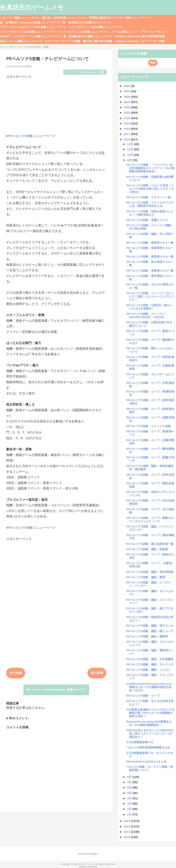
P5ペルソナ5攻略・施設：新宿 (146, 577)
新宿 (9, 293)
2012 (128, 837)
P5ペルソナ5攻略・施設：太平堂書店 (150, 659)
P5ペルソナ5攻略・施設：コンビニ (148, 670)
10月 (131, 155)
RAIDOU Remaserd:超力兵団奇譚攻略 (140, 36)
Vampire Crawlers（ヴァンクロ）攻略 (140, 41)
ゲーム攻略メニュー (125, 32)
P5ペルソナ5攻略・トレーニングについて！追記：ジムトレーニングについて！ (150, 296)
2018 (128, 129)
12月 (131, 144)
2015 (128, 821)
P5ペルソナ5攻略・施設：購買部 (147, 636)
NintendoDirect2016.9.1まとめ (146, 761)
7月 (130, 782)
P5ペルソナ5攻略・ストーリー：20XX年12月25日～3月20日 (147, 315)
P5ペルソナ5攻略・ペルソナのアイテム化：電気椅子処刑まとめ (150, 204)
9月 (130, 160)
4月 (130, 798)
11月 (131, 149)
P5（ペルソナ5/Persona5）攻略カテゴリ (56, 690)
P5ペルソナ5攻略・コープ (143, 696)
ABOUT (5, 36)
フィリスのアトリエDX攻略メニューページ (96, 27)
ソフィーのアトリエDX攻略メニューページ (27, 32)
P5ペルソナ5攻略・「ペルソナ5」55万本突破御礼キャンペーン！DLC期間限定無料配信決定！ (150, 168)
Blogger (94, 854)
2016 (128, 139)
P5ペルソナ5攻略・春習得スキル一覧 (150, 243)
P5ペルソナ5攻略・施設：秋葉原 (147, 549)
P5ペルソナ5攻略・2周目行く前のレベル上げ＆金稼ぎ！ (149, 307)
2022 (128, 107)
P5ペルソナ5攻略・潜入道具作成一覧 (150, 544)
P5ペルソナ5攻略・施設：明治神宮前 (150, 572)
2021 (128, 113)
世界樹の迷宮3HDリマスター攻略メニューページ (120, 18)
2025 (128, 91)
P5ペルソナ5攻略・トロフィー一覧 (148, 197)
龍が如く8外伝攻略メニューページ (64, 18)
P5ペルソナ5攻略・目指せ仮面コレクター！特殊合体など (150, 213)
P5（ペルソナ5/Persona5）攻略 (85, 72)
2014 (128, 826)
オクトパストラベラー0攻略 (63, 41)
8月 (130, 777)
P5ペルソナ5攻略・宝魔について (147, 220)
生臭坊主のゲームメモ (32, 7)
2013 (128, 832)
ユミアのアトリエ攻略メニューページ (37, 36)
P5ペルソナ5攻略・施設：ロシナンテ (150, 664)
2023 (128, 102)
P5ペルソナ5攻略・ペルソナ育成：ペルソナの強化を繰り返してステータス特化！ (150, 189)
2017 (128, 134)
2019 (128, 123)
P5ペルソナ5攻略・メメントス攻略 (148, 426)
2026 (128, 86)
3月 (130, 804)
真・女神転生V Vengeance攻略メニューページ (30, 22)
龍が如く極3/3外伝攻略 (98, 41)
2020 (128, 118)
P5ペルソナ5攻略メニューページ (32, 136)
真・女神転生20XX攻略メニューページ (88, 36)
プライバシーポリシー (154, 32)
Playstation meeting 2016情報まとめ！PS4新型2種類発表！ (149, 723)
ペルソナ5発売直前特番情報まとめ (148, 747)
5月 (130, 793)
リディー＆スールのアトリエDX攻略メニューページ (33, 27)
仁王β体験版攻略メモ (140, 742)
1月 (130, 814)
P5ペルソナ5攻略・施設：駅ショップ (150, 631)
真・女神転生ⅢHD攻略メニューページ (87, 22)
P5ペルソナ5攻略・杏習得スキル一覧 (150, 271)
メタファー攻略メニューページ (20, 18)
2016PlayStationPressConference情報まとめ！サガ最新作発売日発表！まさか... (149, 687)
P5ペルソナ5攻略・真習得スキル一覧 (150, 257)
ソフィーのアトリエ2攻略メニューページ (84, 32)
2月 (130, 809)
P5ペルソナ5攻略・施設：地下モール (150, 626)
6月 (130, 787)
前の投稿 (97, 673)
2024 (128, 97)
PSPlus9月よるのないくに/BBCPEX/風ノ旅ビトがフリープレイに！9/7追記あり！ (150, 733)
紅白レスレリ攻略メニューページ (21, 41)
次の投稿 (16, 673)
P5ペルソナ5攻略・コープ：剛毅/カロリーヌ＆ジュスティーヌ (150, 520)
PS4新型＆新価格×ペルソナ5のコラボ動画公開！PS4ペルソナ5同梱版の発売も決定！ (150, 713)
